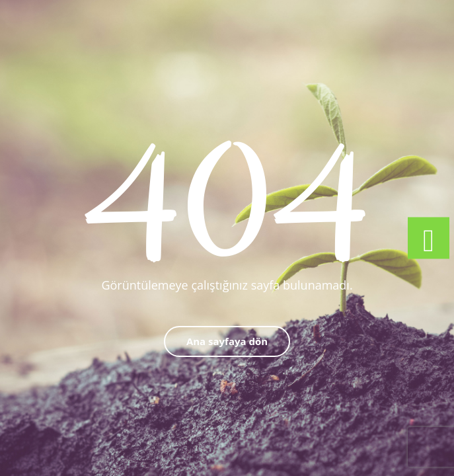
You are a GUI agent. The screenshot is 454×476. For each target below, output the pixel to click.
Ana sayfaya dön (227, 341)
